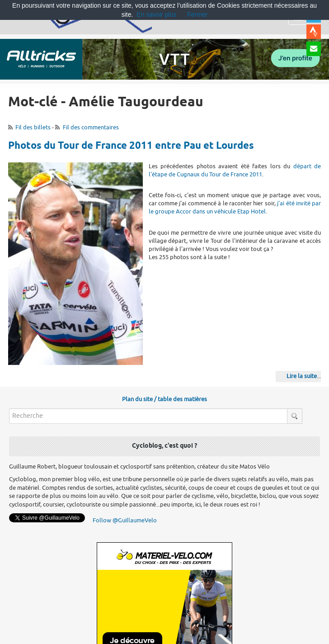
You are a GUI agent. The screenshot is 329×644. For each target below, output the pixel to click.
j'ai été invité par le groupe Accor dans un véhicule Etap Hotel (235, 207)
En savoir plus (156, 14)
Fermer (197, 14)
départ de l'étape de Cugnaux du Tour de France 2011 (235, 170)
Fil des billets (33, 127)
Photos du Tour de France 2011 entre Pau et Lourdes (131, 146)
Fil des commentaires (91, 127)
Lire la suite (302, 376)
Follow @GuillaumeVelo (125, 520)
